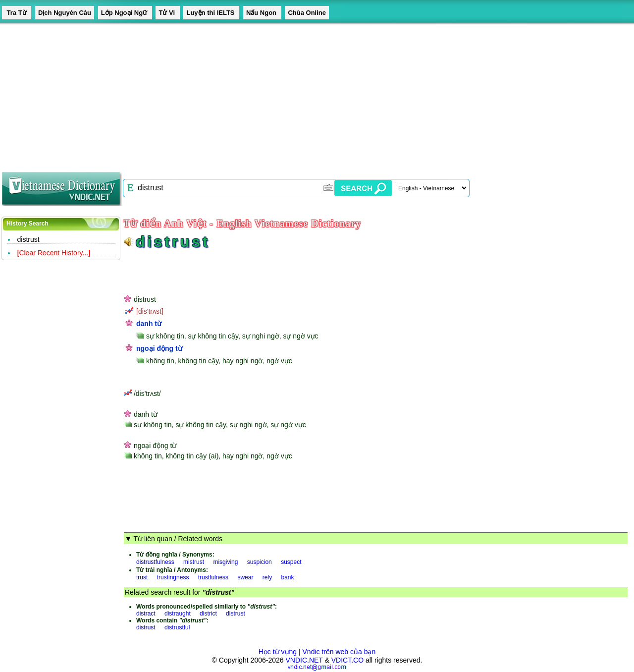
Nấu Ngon (262, 13)
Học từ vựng (278, 652)
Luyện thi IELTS (211, 13)
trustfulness (213, 577)
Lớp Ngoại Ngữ (125, 13)
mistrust (194, 562)
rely (267, 577)
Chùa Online (307, 13)
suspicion (260, 562)
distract (146, 614)
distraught (178, 614)
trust (142, 577)
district (208, 614)
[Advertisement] (297, 94)
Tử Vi (167, 13)
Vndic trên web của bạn (339, 652)
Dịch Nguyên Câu (65, 13)
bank (287, 577)
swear (245, 577)
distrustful (177, 627)
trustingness (173, 577)
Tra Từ (17, 13)
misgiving (225, 562)
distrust (28, 239)
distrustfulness (155, 562)
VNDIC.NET (304, 660)
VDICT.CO (347, 660)
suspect (291, 562)
